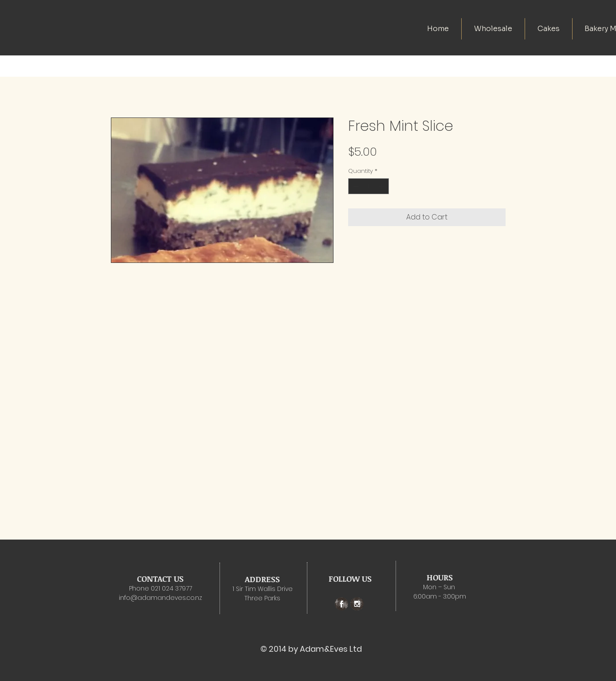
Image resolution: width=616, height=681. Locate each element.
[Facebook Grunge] (341, 604)
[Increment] (382, 186)
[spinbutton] (368, 186)
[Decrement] (355, 186)
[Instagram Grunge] (357, 604)
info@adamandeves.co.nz (161, 598)
